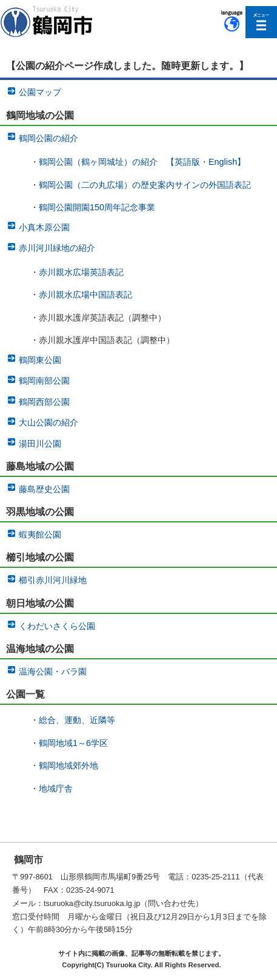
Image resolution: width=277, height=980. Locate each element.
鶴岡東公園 (40, 360)
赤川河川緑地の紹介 (57, 248)
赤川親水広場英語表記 (81, 272)
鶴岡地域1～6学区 (73, 743)
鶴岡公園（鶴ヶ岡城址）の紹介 (98, 162)
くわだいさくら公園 (57, 626)
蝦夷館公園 (40, 535)
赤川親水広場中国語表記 (85, 295)
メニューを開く (262, 22)
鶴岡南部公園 (44, 381)
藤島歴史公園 (44, 489)
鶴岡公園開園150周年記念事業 (97, 207)
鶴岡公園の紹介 (48, 138)
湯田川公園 (40, 444)
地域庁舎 (56, 788)
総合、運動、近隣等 (77, 720)
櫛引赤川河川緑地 (53, 580)
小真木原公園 (44, 227)
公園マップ (40, 92)
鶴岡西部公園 (44, 402)
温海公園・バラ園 (53, 672)
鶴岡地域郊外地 (68, 765)
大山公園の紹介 (48, 422)
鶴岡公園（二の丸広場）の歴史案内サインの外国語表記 (145, 185)
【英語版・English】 (206, 162)
